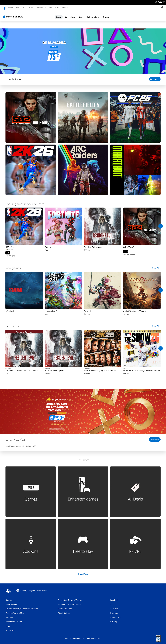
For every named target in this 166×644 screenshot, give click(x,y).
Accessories (40, 7)
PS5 (17, 7)
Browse (106, 15)
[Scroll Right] (161, 224)
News (50, 7)
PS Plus (31, 7)
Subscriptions (93, 15)
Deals (81, 15)
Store (57, 7)
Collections (70, 15)
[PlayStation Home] (5, 7)
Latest (59, 15)
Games (10, 7)
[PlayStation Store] (13, 14)
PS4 (23, 7)
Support (65, 7)
